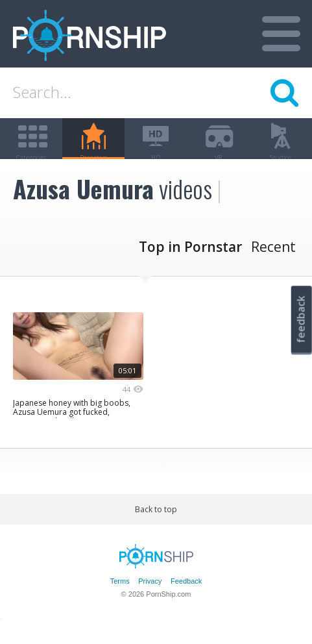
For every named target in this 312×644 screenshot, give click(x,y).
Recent (273, 267)
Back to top (156, 529)
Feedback (186, 601)
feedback (301, 319)
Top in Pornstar (190, 267)
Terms (120, 601)
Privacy (150, 601)
